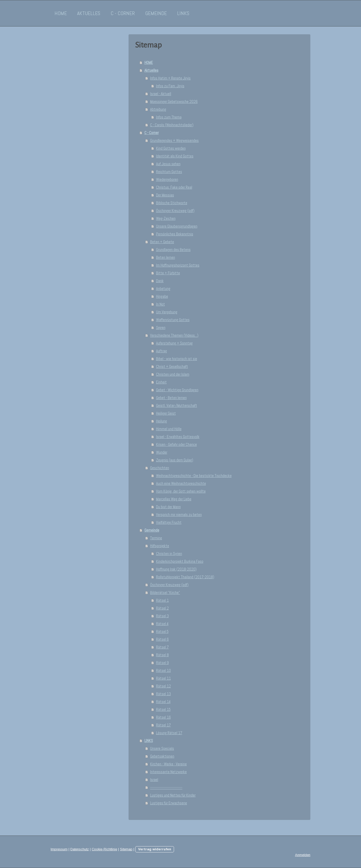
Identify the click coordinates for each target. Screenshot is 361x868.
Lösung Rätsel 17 (169, 733)
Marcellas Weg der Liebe (174, 499)
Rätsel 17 (163, 725)
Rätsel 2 (162, 608)
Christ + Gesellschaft (172, 366)
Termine (156, 538)
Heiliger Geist (166, 413)
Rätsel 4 (162, 624)
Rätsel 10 (163, 670)
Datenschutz (80, 849)
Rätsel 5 (162, 631)
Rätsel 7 (162, 647)
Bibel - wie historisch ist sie (177, 359)
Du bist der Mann (168, 507)
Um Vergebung (167, 312)
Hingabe (162, 296)
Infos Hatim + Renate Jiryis (170, 78)
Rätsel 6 (162, 639)
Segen (161, 327)
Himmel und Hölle (169, 429)
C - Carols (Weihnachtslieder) (172, 125)
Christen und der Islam (173, 374)
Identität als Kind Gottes (175, 156)
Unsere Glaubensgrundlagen (177, 226)
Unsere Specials (162, 748)
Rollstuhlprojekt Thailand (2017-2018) (185, 577)
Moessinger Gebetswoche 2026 (174, 101)
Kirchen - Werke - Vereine (168, 764)
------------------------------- (166, 787)
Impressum (59, 849)
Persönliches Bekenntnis (175, 234)
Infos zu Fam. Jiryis (170, 86)
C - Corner (123, 13)
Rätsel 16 (163, 717)
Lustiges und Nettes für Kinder (173, 795)
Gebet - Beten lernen (171, 398)
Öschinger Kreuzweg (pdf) (175, 211)
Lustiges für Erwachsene (169, 803)
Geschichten (160, 468)
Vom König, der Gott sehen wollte (181, 491)
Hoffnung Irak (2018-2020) (176, 569)
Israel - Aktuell (161, 94)
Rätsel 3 (162, 616)
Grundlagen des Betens (173, 250)
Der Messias (165, 195)
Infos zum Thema (169, 117)
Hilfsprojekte (160, 546)
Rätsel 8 (162, 655)
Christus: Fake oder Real (174, 187)
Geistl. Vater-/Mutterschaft (177, 405)
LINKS (183, 13)
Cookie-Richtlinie (104, 849)
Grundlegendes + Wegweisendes (174, 140)
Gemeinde (156, 13)
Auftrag (162, 351)
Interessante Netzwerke (168, 772)
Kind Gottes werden (171, 148)
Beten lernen (166, 257)
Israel (154, 780)
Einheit (161, 382)
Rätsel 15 (163, 709)
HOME (61, 13)
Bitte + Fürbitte (168, 273)
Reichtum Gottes (169, 172)
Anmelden (303, 855)
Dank (160, 281)
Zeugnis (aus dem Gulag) (175, 460)
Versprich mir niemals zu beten (179, 515)
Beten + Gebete (162, 242)
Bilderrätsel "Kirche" (165, 592)
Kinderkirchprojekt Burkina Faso (180, 561)
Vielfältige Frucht (169, 522)
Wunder (162, 452)
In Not (161, 304)
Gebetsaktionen (162, 756)
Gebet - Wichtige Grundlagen (177, 390)
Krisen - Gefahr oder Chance (176, 444)
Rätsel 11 (163, 678)
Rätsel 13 (163, 694)
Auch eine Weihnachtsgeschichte (181, 483)
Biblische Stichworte (172, 203)
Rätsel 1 (162, 600)
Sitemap (126, 849)
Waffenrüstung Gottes (173, 320)
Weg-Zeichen (166, 218)
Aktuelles (89, 13)
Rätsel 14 (163, 702)
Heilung (162, 421)
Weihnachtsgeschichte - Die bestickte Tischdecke (194, 476)
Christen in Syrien (169, 554)
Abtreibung (158, 109)
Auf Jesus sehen (168, 164)
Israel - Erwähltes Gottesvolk (178, 437)
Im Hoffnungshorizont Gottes (178, 265)
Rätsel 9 (162, 663)
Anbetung (163, 289)
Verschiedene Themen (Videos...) (174, 335)
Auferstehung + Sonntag (174, 343)
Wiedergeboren (167, 179)
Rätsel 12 (163, 686)
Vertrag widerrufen (155, 849)
